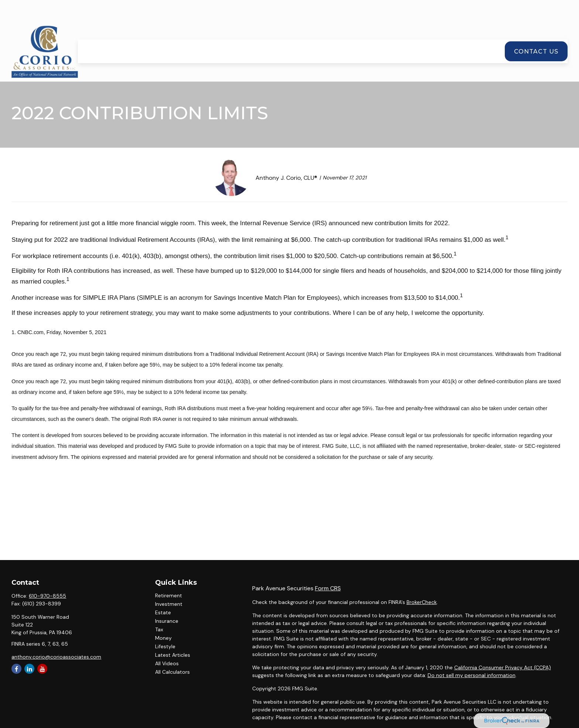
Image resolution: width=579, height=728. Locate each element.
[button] (193, 30)
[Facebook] (16, 669)
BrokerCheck (422, 602)
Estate (163, 612)
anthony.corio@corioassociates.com (56, 657)
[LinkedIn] (29, 669)
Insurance (167, 621)
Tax (159, 629)
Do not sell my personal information (472, 675)
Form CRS (328, 588)
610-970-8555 (47, 596)
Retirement (169, 595)
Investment (169, 604)
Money (163, 638)
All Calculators (172, 672)
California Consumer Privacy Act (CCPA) (503, 667)
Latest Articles (173, 655)
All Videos (167, 663)
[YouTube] (42, 669)
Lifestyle (165, 646)
